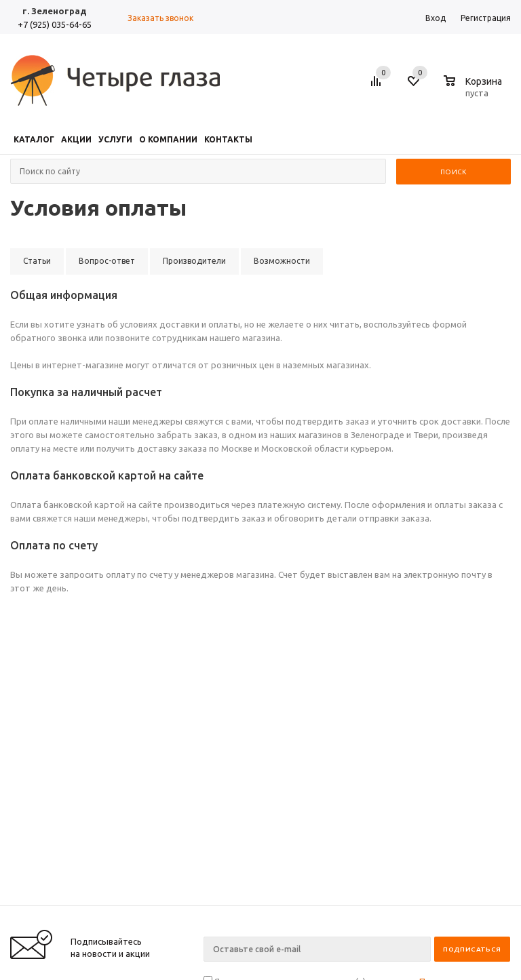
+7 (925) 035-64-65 (55, 24)
